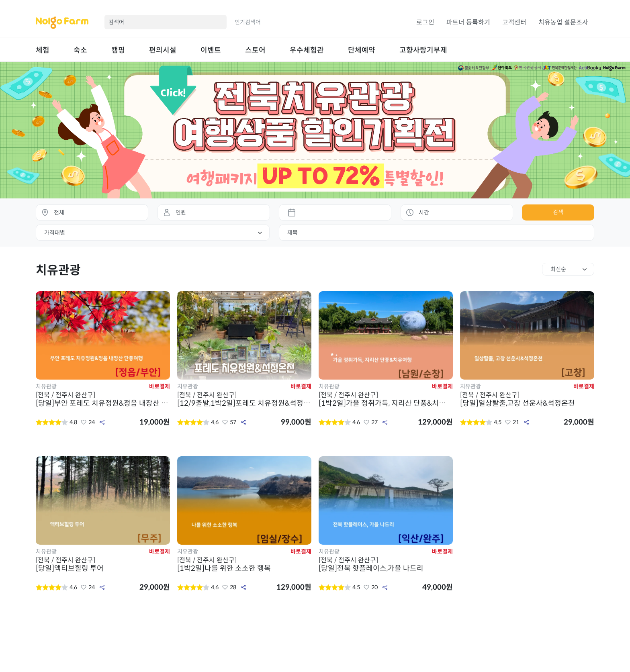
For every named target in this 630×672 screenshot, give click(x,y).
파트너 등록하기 (468, 22)
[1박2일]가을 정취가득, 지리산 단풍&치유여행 (386, 399)
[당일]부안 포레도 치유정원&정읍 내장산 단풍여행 (103, 399)
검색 (558, 212)
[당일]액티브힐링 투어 (103, 564)
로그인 (425, 22)
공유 (102, 422)
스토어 (255, 50)
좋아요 (84, 422)
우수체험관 (307, 50)
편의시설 (163, 50)
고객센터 (514, 22)
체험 (43, 50)
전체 (59, 212)
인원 (181, 212)
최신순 (558, 269)
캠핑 (118, 50)
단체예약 (362, 50)
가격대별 (55, 233)
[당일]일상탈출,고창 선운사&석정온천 (527, 399)
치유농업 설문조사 (563, 22)
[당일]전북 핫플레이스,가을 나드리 (386, 564)
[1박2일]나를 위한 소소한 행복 (244, 564)
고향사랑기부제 (423, 50)
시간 (424, 212)
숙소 (80, 50)
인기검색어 (248, 22)
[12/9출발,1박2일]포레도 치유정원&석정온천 (244, 399)
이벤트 (211, 50)
